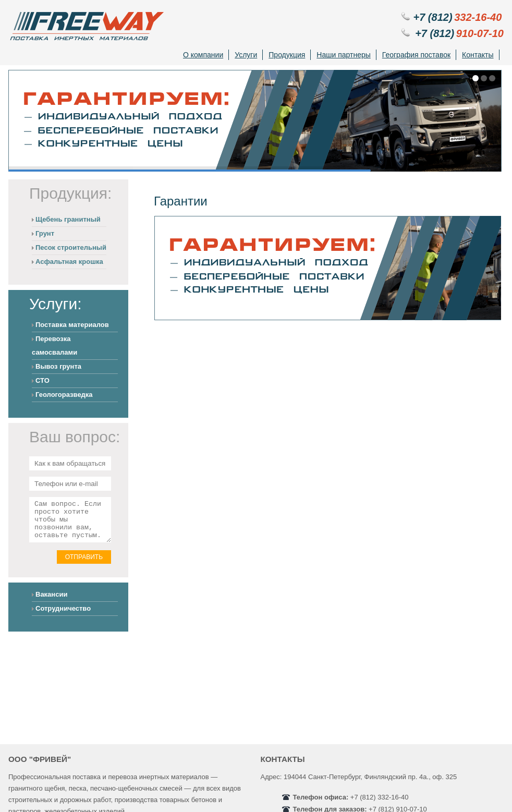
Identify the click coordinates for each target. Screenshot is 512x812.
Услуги (246, 55)
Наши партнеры (343, 55)
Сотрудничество (63, 616)
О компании (203, 55)
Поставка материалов (72, 325)
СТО (42, 380)
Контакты (478, 55)
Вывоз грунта (58, 366)
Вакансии (51, 602)
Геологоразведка (64, 395)
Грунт (45, 233)
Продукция (287, 55)
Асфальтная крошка (69, 262)
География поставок (416, 55)
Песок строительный (71, 247)
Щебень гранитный (68, 219)
